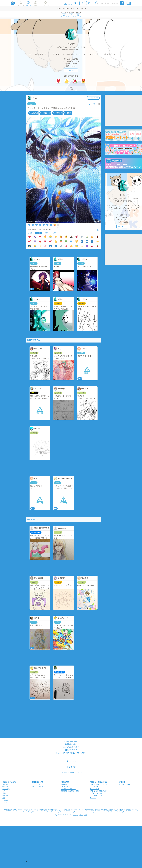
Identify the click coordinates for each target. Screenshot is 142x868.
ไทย (4, 798)
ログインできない (96, 793)
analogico (75, 815)
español (5, 787)
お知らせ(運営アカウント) (99, 784)
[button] (26, 861)
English (5, 784)
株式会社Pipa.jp (124, 784)
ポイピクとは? (36, 784)
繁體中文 (5, 795)
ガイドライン (65, 787)
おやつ (47, 233)
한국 (4, 791)
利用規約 (64, 784)
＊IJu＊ (71, 44)
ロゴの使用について (96, 795)
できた (32, 104)
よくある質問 (94, 789)
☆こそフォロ (71, 70)
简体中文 (5, 793)
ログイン (71, 761)
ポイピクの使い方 (37, 787)
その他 (54, 233)
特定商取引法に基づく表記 (70, 791)
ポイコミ (93, 798)
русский (5, 800)
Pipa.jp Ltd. (84, 815)
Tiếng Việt (6, 789)
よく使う (31, 233)
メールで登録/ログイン (71, 772)
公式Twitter (94, 787)
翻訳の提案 (12, 782)
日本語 (5, 802)
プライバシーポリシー (68, 789)
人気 (39, 233)
